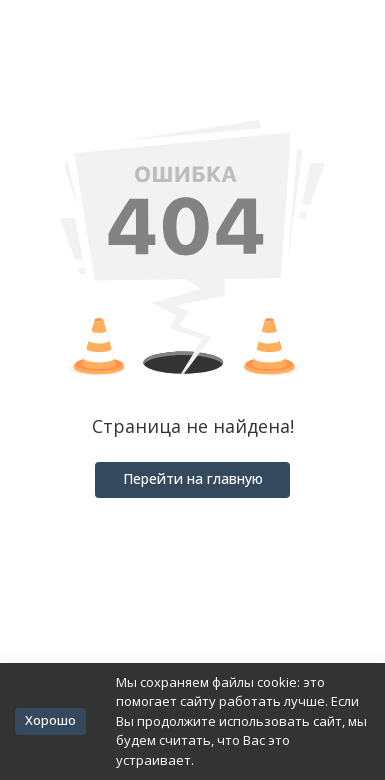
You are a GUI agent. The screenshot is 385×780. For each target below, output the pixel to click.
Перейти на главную (193, 478)
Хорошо (50, 720)
